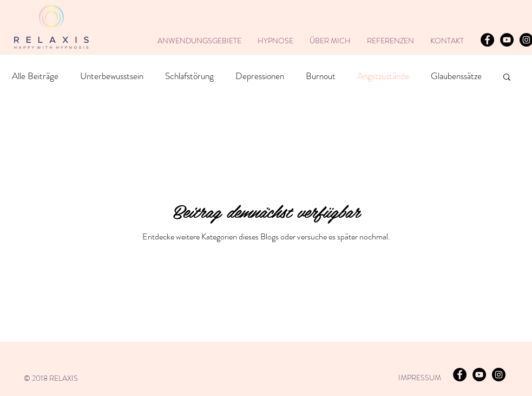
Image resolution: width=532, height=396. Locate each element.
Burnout (321, 76)
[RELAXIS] (487, 40)
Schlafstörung (189, 76)
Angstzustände (383, 76)
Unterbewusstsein (112, 76)
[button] (507, 78)
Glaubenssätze (456, 76)
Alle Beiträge (35, 76)
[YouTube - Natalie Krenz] (507, 40)
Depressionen (260, 76)
